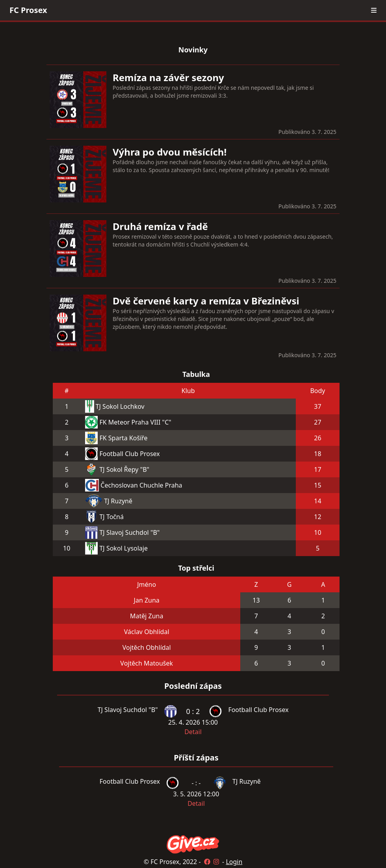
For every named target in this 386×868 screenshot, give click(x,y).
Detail (193, 732)
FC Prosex (28, 10)
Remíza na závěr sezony (168, 77)
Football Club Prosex (129, 454)
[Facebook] (207, 862)
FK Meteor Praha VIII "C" (135, 422)
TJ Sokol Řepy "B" (124, 469)
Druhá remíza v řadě (160, 226)
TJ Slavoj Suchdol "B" (129, 532)
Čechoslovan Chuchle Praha (141, 485)
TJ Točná (111, 517)
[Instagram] (216, 862)
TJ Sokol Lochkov (120, 406)
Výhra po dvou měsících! (170, 152)
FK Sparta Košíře (123, 438)
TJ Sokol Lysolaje (123, 548)
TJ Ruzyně (118, 501)
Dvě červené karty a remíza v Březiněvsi (206, 301)
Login (234, 862)
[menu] (374, 10)
